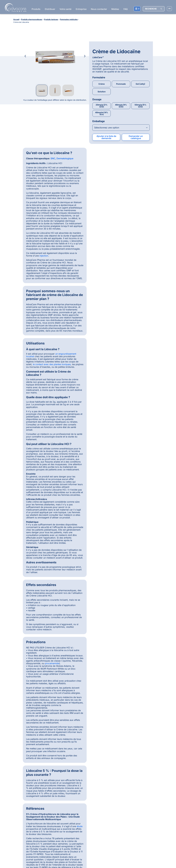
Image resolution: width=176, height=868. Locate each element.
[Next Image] (85, 56)
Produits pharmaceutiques (54, 807)
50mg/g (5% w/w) (140, 78)
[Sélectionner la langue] (169, 9)
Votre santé (65, 9)
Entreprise (81, 9)
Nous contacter (99, 9)
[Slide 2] (78, 723)
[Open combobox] (121, 100)
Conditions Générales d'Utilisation (26, 859)
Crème (102, 56)
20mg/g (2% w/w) (102, 78)
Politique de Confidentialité (54, 859)
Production (16, 818)
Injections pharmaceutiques (149, 807)
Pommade (121, 56)
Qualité (14, 821)
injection (44, 228)
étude (146, 442)
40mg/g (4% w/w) (121, 78)
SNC (53, 131)
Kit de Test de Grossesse (116, 840)
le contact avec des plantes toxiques (118, 146)
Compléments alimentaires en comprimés (150, 820)
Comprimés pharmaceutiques (150, 810)
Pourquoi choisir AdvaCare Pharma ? (23, 808)
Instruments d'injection (147, 816)
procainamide (52, 337)
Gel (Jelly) (140, 56)
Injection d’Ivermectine (115, 826)
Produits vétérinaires (52, 816)
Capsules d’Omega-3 (115, 843)
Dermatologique (65, 131)
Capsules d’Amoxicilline (116, 810)
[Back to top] (164, 796)
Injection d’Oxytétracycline (117, 829)
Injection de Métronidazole (117, 813)
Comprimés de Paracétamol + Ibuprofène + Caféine (118, 817)
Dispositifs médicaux (52, 810)
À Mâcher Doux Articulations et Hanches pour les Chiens (119, 833)
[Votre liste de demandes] (137, 9)
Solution (102, 64)
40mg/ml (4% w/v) (102, 86)
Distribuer (50, 9)
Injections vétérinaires (146, 813)
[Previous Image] (25, 56)
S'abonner (87, 838)
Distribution (16, 812)
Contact (15, 827)
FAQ (126, 9)
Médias (115, 9)
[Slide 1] (75, 723)
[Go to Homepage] (15, 8)
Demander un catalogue (136, 110)
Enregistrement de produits (23, 815)
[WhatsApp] (76, 808)
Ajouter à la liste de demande (106, 110)
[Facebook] (83, 808)
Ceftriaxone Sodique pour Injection (117, 822)
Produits (36, 9)
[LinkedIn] (90, 808)
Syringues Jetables (114, 837)
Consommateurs (18, 824)
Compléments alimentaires (54, 813)
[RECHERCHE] (154, 9)
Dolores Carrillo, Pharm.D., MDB (104, 666)
